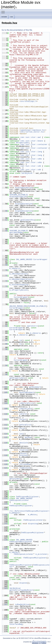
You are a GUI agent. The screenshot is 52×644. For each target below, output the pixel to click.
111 (5, 419)
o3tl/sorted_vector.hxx (32, 132)
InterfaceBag (16, 624)
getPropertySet (17, 378)
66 (5, 259)
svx (12, 17)
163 (5, 588)
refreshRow (25, 464)
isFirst (23, 414)
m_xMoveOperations (19, 274)
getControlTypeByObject (21, 590)
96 (5, 374)
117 (5, 450)
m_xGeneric (15, 268)
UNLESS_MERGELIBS (18, 306)
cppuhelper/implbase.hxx (33, 130)
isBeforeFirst (26, 403)
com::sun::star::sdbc (31, 159)
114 (5, 434)
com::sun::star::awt (31, 137)
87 (5, 340)
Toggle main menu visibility (4, 11)
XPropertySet (22, 143)
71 (5, 276)
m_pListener (41, 554)
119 (5, 461)
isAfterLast (25, 409)
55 (5, 211)
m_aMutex (32, 515)
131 (5, 498)
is (20, 340)
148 (5, 540)
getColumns (15, 479)
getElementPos (27, 220)
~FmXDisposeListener (33, 520)
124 (5, 475)
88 (5, 344)
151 (5, 554)
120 (5, 464)
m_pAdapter (15, 513)
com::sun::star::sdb (31, 166)
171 (5, 619)
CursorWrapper (40, 259)
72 (5, 281)
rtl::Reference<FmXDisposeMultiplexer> (29, 511)
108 (5, 403)
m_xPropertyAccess (19, 290)
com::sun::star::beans (32, 141)
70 (5, 270)
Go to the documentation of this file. (17, 30)
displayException (24, 188)
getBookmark (35, 387)
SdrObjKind (27, 173)
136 (5, 515)
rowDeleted (25, 468)
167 (5, 604)
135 (5, 509)
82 (5, 326)
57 (5, 220)
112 (5, 425)
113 (5, 428)
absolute (24, 443)
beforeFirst (25, 425)
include (4, 17)
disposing (33, 524)
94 (5, 365)
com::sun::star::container (34, 144)
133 (5, 504)
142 (5, 524)
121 (5, 468)
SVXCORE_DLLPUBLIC (19, 195)
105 (5, 392)
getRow (28, 437)
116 (5, 443)
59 (5, 231)
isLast (23, 419)
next (21, 461)
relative (24, 450)
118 (5, 455)
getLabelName (16, 232)
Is (20, 344)
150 (5, 549)
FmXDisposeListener (19, 500)
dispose (23, 583)
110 (5, 414)
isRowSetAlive (22, 604)
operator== (32, 326)
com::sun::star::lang (31, 152)
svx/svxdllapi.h (28, 101)
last (21, 434)
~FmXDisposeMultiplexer (35, 558)
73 (5, 286)
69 (5, 265)
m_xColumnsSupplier (19, 285)
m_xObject (14, 552)
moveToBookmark (27, 392)
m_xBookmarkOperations (21, 279)
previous (24, 455)
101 (5, 387)
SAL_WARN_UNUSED (24, 259)
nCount (24, 454)
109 (5, 409)
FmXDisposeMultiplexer (27, 497)
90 (5, 349)
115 (5, 437)
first (22, 428)
